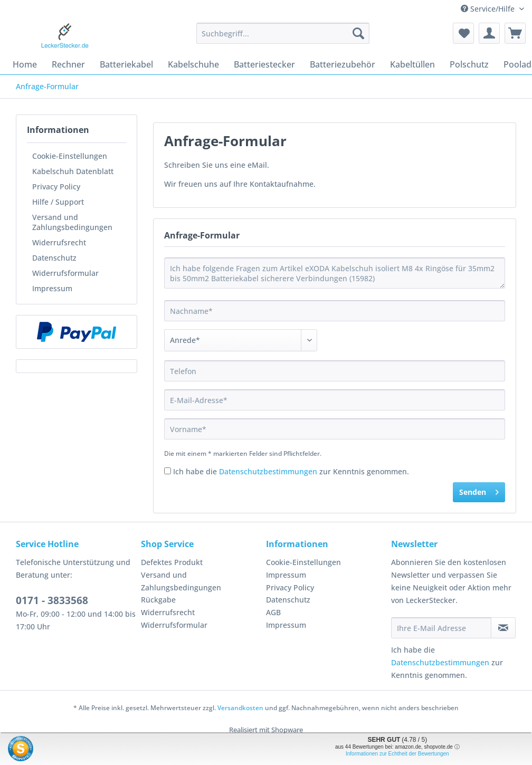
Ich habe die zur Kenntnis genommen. (291, 471)
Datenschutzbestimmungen (268, 471)
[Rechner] (68, 64)
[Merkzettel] (463, 33)
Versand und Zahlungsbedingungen (72, 222)
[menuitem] (283, 38)
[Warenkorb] (515, 33)
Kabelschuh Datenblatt (73, 171)
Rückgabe (158, 600)
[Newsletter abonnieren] (503, 628)
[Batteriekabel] (126, 64)
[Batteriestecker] (264, 64)
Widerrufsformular (65, 273)
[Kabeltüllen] (412, 64)
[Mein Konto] (489, 33)
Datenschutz (54, 258)
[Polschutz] (469, 64)
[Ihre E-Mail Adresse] (441, 628)
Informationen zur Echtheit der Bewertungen (397, 754)
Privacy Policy (56, 187)
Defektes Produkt (172, 562)
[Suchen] (358, 33)
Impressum (52, 288)
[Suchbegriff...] (283, 33)
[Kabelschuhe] (193, 64)
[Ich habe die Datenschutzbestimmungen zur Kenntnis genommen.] (168, 471)
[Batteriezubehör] (343, 64)
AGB (273, 612)
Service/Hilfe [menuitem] (489, 9)
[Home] (25, 64)
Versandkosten (240, 708)
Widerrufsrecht (59, 242)
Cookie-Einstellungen (70, 156)
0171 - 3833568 (52, 600)
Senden (479, 490)
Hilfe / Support (58, 202)
